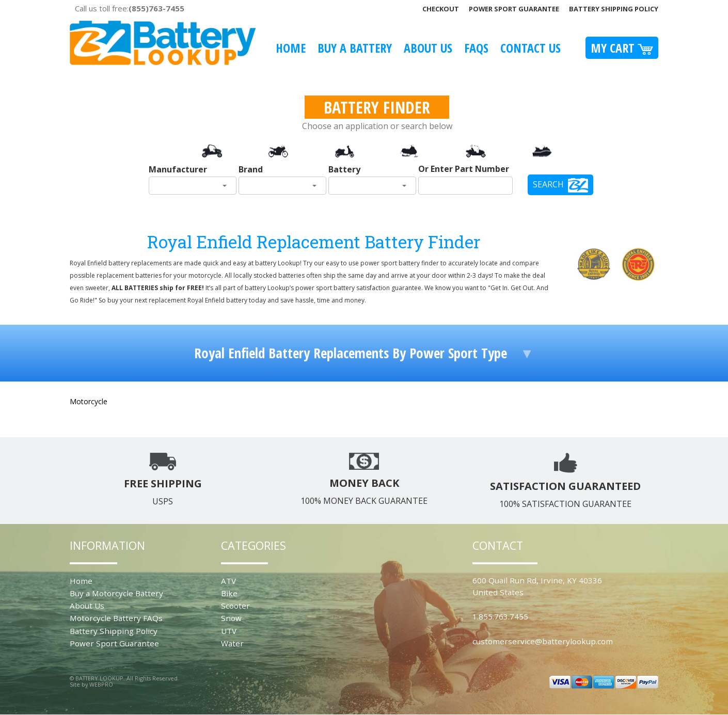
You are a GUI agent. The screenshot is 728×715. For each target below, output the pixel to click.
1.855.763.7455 (500, 616)
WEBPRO (101, 684)
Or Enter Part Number (464, 169)
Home (291, 48)
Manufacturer (178, 169)
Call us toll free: (130, 8)
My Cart (622, 48)
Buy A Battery (355, 48)
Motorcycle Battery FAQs (116, 618)
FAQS (476, 48)
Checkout (441, 9)
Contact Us (531, 48)
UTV (229, 631)
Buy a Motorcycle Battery (116, 593)
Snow (231, 618)
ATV (228, 581)
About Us (428, 48)
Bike (229, 593)
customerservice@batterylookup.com (543, 641)
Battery (344, 169)
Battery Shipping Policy (614, 9)
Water (232, 643)
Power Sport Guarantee (514, 9)
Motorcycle (89, 401)
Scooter (235, 606)
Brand (251, 169)
